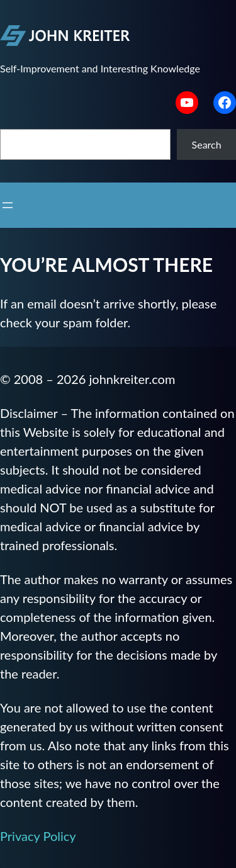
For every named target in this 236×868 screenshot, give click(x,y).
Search (207, 144)
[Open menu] (8, 205)
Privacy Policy (38, 836)
